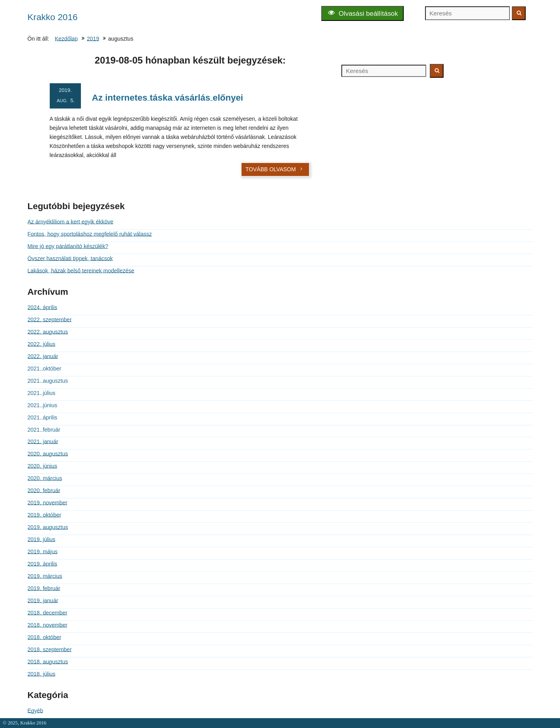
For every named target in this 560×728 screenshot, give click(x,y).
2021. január (43, 442)
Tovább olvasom (274, 169)
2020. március (45, 478)
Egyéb (36, 711)
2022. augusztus (48, 332)
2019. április (43, 564)
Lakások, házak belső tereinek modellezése (81, 271)
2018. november (48, 625)
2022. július (42, 344)
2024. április (43, 307)
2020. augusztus (48, 454)
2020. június (43, 466)
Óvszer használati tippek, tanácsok (70, 258)
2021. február (44, 430)
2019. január (43, 601)
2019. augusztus (48, 527)
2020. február (44, 490)
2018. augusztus (48, 662)
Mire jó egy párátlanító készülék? (68, 246)
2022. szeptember (50, 320)
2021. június (43, 405)
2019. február (44, 588)
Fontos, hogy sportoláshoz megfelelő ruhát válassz (90, 234)
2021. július (42, 393)
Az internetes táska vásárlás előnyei (168, 98)
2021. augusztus (48, 381)
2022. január (43, 356)
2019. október (45, 515)
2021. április (43, 417)
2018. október (45, 637)
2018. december (48, 613)
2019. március (45, 576)
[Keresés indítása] (519, 13)
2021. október (45, 369)
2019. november (48, 503)
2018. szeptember (50, 649)
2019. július (42, 539)
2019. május (43, 552)
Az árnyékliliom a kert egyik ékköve (71, 222)
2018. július (42, 674)
